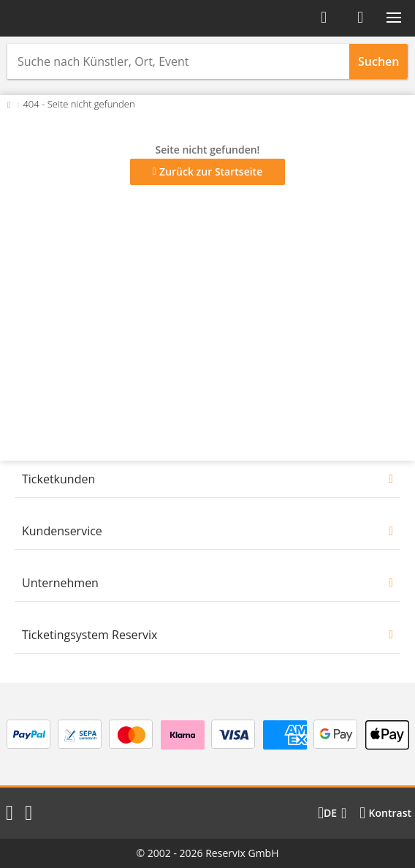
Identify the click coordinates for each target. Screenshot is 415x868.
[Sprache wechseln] (332, 813)
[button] (394, 18)
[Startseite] (57, 18)
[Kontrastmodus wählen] (385, 813)
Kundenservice (62, 531)
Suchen (378, 61)
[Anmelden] (324, 18)
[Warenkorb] (360, 18)
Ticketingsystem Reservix (90, 635)
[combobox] (178, 61)
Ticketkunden (58, 479)
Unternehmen (60, 583)
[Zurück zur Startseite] (9, 104)
